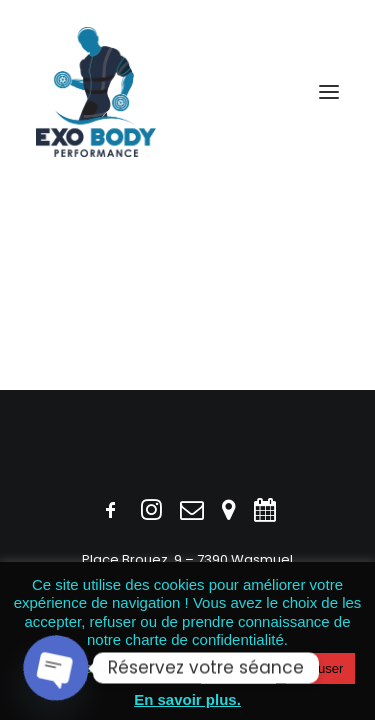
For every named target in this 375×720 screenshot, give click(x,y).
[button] (329, 92)
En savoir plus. (187, 699)
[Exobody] (96, 92)
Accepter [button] (238, 668)
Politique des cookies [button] (105, 667)
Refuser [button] (321, 668)
